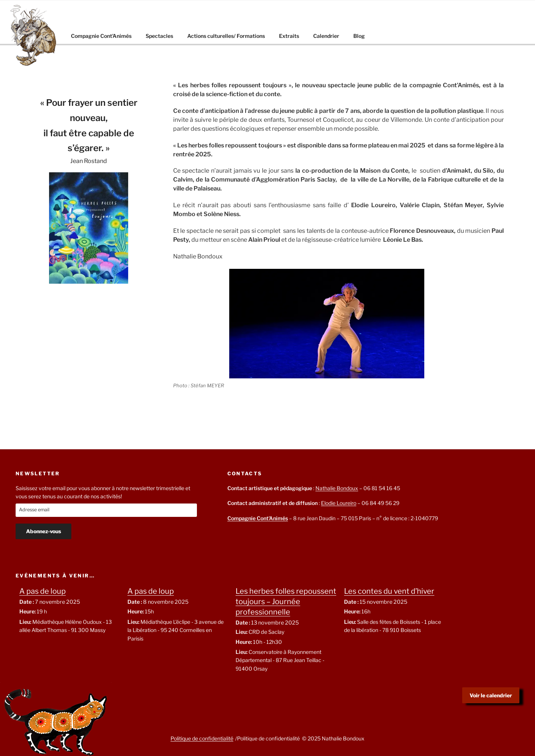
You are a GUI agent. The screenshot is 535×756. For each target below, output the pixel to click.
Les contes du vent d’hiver (389, 591)
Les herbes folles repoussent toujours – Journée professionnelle (286, 602)
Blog (359, 36)
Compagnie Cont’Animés (101, 36)
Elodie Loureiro (339, 503)
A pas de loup (43, 591)
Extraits (289, 36)
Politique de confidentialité (202, 738)
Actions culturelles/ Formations (226, 36)
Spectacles (159, 36)
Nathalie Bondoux (337, 488)
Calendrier (326, 36)
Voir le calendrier (491, 695)
